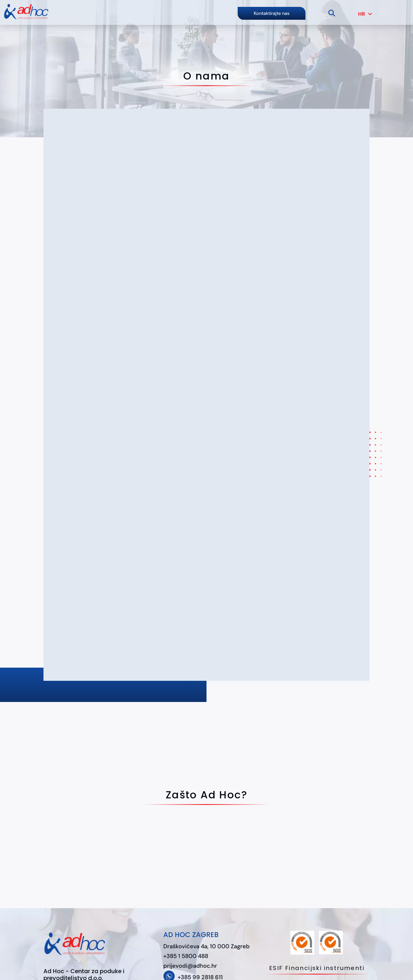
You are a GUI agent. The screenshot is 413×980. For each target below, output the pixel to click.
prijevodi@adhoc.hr (190, 966)
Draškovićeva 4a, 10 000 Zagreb (206, 946)
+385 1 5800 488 (186, 956)
